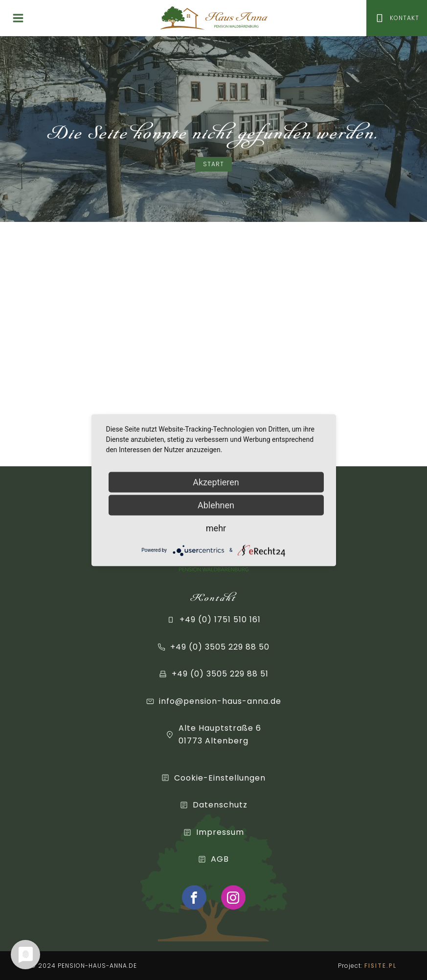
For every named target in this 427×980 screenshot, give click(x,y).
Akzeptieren (216, 482)
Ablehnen (216, 505)
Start (213, 164)
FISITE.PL (381, 966)
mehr (216, 528)
